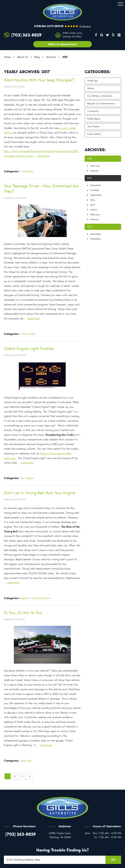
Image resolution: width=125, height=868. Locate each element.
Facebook (96, 35)
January (94, 171)
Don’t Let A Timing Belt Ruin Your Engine (40, 493)
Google (102, 35)
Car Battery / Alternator (100, 96)
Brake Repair (94, 119)
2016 (89, 227)
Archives (51, 57)
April (93, 205)
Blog (37, 57)
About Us (23, 57)
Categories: (98, 72)
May (93, 200)
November (96, 185)
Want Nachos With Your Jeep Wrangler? (39, 80)
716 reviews (85, 26)
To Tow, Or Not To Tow (23, 613)
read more (43, 156)
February (95, 166)
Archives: (95, 150)
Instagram (119, 35)
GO (113, 860)
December (96, 234)
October (95, 190)
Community (27, 171)
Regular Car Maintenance (35, 598)
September (96, 195)
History (91, 88)
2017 (65, 57)
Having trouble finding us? (63, 850)
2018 (89, 159)
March (94, 210)
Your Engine (27, 478)
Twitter (107, 35)
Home (7, 57)
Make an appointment (63, 44)
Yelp (113, 35)
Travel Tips (26, 761)
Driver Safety (28, 334)
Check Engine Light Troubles (29, 349)
